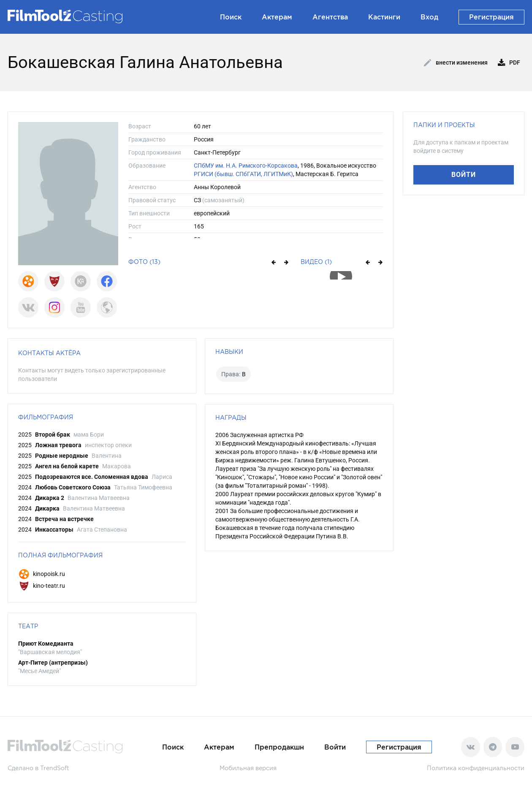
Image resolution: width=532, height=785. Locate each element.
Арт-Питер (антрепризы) (53, 663)
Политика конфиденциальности (476, 768)
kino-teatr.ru (42, 586)
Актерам (277, 17)
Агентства (330, 17)
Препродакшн (279, 747)
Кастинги (384, 17)
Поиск (231, 17)
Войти (464, 175)
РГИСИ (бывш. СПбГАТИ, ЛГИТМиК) (243, 174)
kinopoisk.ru (42, 574)
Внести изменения (456, 63)
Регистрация (491, 17)
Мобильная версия (248, 768)
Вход (429, 17)
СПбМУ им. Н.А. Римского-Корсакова (246, 166)
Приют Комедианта (46, 644)
